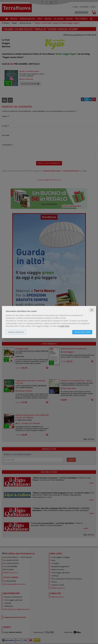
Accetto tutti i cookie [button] (82, 332)
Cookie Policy (64, 326)
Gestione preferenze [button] (16, 332)
